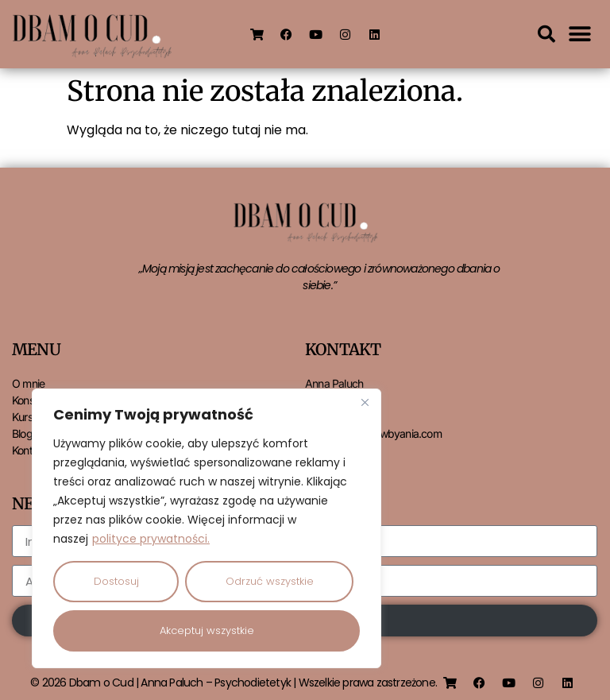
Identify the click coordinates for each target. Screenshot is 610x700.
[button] (546, 34)
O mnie (28, 383)
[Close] (365, 402)
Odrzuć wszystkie (270, 581)
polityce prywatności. (151, 539)
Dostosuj (116, 581)
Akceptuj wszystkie (207, 630)
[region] (207, 528)
